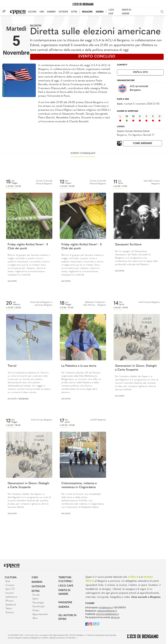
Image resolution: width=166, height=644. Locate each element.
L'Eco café (66, 586)
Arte (8, 581)
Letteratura (11, 597)
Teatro (9, 609)
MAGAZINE (87, 12)
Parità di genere (64, 592)
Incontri (36, 26)
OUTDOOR (63, 12)
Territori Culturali (65, 580)
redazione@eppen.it (107, 611)
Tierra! (12, 366)
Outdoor (38, 587)
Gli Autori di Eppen (67, 617)
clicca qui (115, 617)
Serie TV (10, 589)
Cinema (10, 585)
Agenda (64, 607)
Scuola (36, 595)
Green (36, 611)
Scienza (10, 613)
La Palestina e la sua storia (79, 366)
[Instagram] (91, 624)
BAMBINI (51, 12)
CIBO (42, 12)
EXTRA (74, 12)
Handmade (38, 607)
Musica (9, 601)
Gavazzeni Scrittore (128, 245)
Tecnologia (38, 603)
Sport (35, 599)
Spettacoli (11, 605)
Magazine (65, 603)
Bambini (37, 582)
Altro (35, 618)
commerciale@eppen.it (107, 614)
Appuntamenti (40, 614)
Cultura (11, 578)
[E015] (96, 624)
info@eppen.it (106, 608)
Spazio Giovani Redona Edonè (133, 131)
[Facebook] (87, 624)
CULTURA (32, 12)
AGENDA (100, 12)
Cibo (35, 578)
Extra (36, 591)
